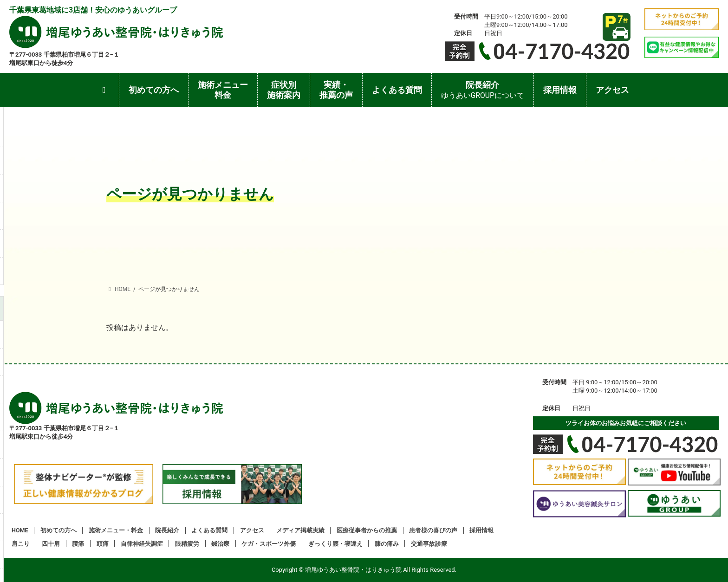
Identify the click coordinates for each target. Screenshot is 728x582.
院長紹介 (167, 530)
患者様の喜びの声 (433, 530)
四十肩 (51, 544)
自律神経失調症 (142, 544)
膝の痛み (387, 544)
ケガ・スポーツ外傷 (269, 544)
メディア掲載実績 (300, 530)
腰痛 (78, 544)
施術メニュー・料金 (116, 530)
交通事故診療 (429, 544)
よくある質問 (209, 530)
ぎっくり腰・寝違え (335, 544)
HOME (20, 530)
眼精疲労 (187, 544)
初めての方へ (58, 530)
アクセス (252, 530)
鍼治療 (220, 544)
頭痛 (103, 544)
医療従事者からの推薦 (367, 530)
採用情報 (481, 530)
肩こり (21, 544)
